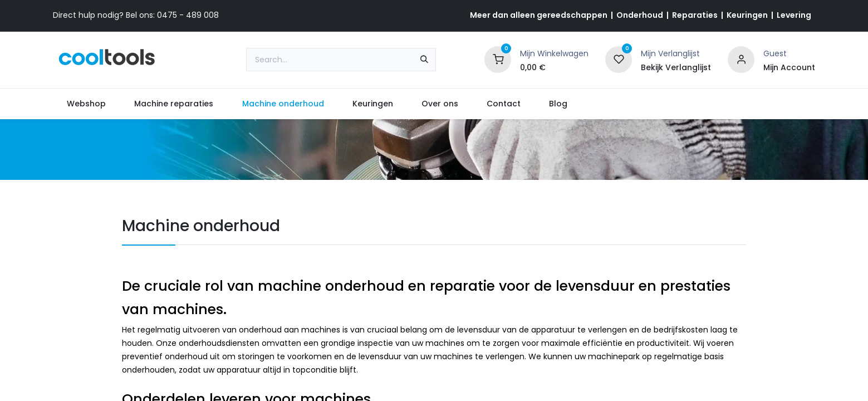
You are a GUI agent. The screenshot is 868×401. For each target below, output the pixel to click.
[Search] (424, 60)
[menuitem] (87, 104)
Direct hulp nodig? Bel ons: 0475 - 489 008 (136, 15)
